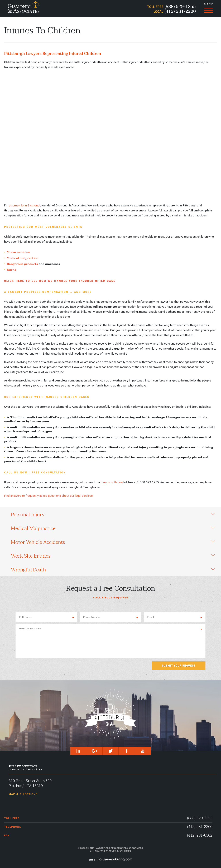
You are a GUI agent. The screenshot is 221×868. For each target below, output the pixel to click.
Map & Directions (23, 794)
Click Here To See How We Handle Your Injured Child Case (60, 281)
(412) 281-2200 (200, 827)
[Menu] (208, 9)
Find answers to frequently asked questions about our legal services (48, 496)
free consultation (112, 482)
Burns (11, 270)
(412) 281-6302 (200, 835)
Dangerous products (22, 264)
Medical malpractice (22, 258)
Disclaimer (124, 851)
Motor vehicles (18, 252)
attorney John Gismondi (24, 205)
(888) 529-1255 (200, 818)
